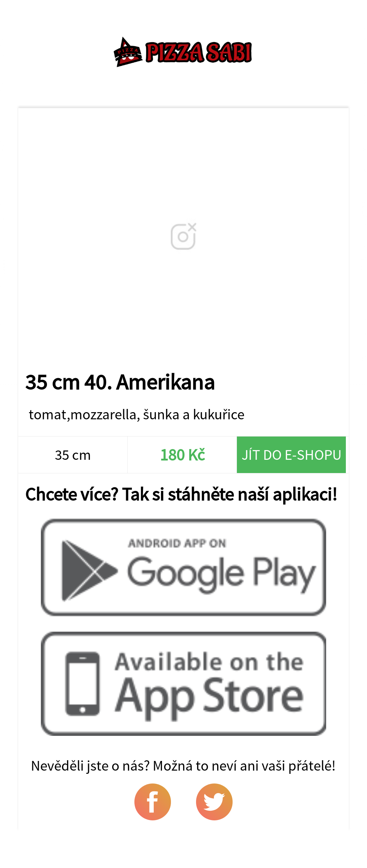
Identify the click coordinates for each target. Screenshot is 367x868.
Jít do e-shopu (292, 455)
